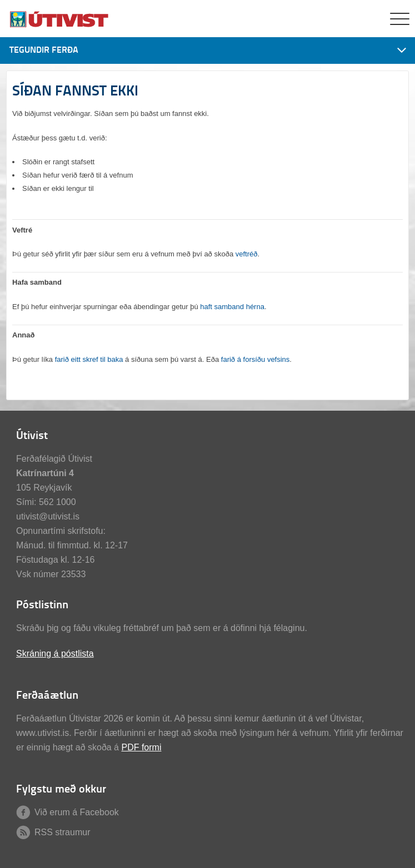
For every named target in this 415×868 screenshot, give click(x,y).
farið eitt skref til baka (89, 359)
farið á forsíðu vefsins (256, 359)
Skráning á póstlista (55, 653)
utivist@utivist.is (48, 516)
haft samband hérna (232, 307)
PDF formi (141, 747)
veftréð (247, 254)
